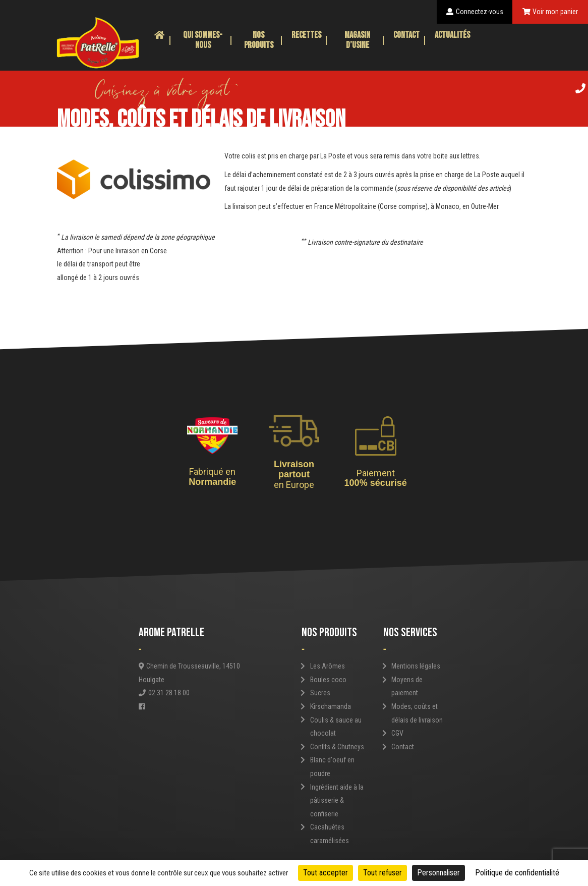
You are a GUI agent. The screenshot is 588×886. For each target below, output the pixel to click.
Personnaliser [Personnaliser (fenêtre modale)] (438, 873)
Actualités (452, 35)
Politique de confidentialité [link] (517, 873)
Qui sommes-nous (203, 40)
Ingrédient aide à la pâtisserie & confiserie (337, 800)
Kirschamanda (331, 706)
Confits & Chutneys (337, 747)
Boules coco (328, 680)
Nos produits (259, 40)
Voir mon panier (550, 12)
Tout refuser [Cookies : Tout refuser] (383, 873)
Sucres (320, 693)
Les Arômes (328, 666)
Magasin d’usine (357, 40)
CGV (397, 733)
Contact (406, 35)
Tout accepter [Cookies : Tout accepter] (326, 873)
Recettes (306, 35)
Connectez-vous (475, 12)
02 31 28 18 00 (164, 693)
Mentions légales (416, 666)
